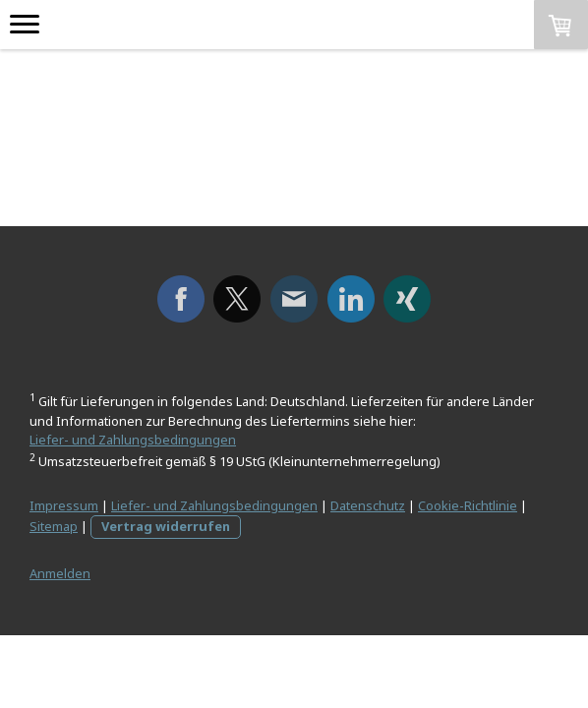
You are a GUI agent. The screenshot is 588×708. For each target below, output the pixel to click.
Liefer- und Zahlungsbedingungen (133, 440)
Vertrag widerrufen (166, 526)
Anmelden (60, 573)
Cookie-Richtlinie (468, 505)
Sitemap (54, 526)
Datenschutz (368, 505)
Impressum (64, 505)
